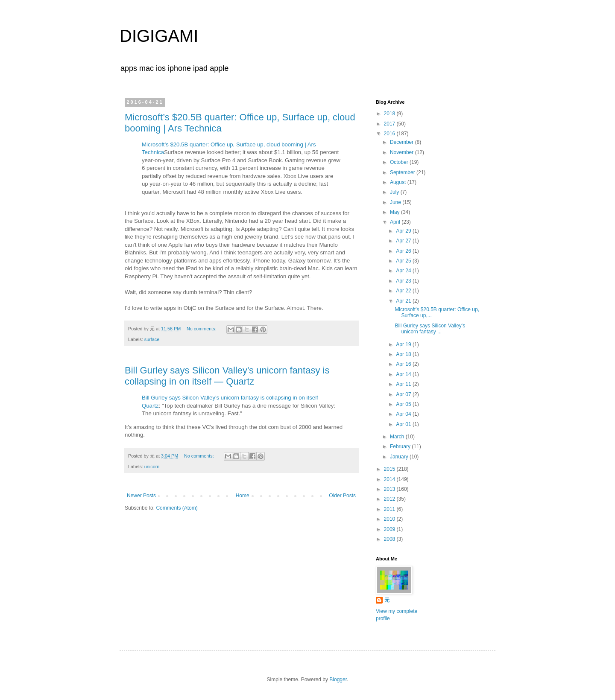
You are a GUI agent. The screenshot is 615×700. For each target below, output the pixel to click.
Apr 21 (404, 301)
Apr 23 (404, 281)
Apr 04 (404, 414)
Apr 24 (404, 271)
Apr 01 (404, 424)
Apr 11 (404, 384)
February (401, 446)
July (395, 192)
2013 (390, 489)
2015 (390, 469)
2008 (390, 539)
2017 (390, 124)
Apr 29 (404, 231)
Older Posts (342, 496)
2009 (390, 529)
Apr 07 (404, 394)
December (403, 142)
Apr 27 (404, 241)
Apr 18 (404, 354)
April (396, 222)
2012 (390, 499)
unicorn (152, 467)
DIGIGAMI (159, 36)
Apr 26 (404, 251)
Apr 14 (404, 374)
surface (152, 339)
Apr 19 (404, 344)
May (395, 212)
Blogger (338, 680)
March (398, 437)
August (399, 182)
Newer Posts (141, 496)
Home (243, 496)
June (396, 202)
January (400, 457)
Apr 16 (404, 364)
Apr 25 (404, 261)
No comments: (202, 329)
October (400, 162)
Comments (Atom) (177, 508)
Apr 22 (404, 291)
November (403, 152)
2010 (390, 519)
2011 (390, 509)
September (403, 172)
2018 (390, 114)
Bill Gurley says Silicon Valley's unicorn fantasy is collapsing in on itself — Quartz (227, 376)
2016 (390, 134)
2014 (390, 479)
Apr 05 (404, 404)
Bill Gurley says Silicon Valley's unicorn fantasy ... (430, 329)
